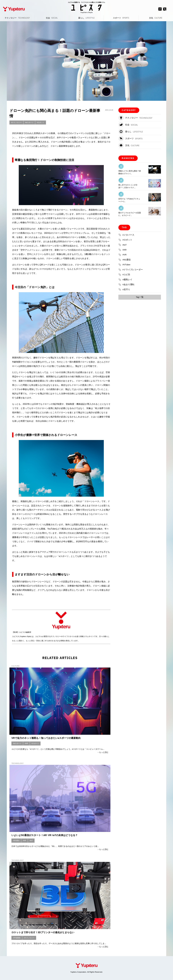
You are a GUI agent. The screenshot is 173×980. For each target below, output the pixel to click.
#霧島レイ (127, 279)
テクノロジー (17, 18)
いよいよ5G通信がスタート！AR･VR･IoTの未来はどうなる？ (45, 835)
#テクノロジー (16, 122)
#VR (26, 743)
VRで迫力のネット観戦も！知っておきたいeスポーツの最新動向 (46, 738)
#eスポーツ (29, 122)
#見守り (126, 289)
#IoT (31, 841)
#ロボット (41, 122)
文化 (156, 18)
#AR (125, 250)
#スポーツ (35, 743)
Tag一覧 (140, 297)
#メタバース (128, 235)
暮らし (86, 18)
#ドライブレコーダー (133, 269)
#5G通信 (16, 841)
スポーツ (121, 18)
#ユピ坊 (126, 274)
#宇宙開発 (17, 938)
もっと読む (104, 752)
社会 (52, 18)
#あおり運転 (128, 284)
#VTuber (127, 264)
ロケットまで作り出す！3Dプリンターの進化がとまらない (43, 932)
